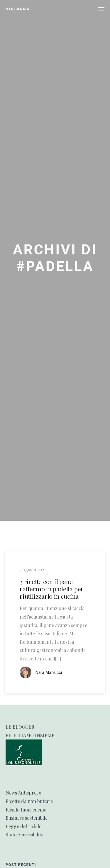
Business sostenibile (27, 818)
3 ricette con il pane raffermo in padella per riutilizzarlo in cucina (52, 589)
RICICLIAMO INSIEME (30, 735)
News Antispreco (23, 793)
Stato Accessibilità (24, 834)
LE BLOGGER (20, 727)
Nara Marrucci (49, 673)
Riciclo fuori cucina (26, 810)
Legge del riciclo (24, 826)
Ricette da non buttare (29, 801)
